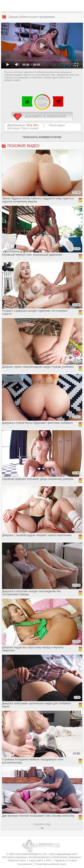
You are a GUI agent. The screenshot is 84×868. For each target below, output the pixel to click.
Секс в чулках (30, 128)
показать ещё (42, 825)
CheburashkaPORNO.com (43, 7)
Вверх (75, 811)
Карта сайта (36, 860)
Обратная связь (17, 860)
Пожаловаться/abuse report (51, 864)
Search (77, 6)
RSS (49, 860)
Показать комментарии (42, 137)
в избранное (42, 116)
